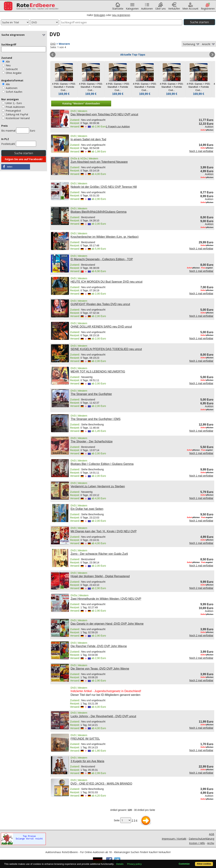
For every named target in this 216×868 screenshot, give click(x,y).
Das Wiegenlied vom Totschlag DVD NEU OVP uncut (104, 114)
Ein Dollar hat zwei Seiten (87, 509)
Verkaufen (174, 7)
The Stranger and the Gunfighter (91, 394)
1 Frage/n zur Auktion (118, 127)
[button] (16, 167)
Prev (53, 55)
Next (212, 55)
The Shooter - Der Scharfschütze (92, 441)
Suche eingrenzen (24, 35)
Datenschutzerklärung (201, 839)
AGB (212, 834)
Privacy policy (134, 864)
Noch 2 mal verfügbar (201, 588)
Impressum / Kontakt (174, 839)
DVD (53, 44)
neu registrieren (121, 15)
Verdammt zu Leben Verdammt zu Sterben (98, 486)
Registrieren (208, 7)
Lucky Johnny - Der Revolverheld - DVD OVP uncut (103, 716)
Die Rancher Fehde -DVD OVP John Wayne (99, 646)
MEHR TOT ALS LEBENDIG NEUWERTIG (98, 372)
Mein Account (190, 7)
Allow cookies (204, 864)
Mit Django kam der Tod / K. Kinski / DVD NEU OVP (104, 531)
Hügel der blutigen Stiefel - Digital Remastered (100, 576)
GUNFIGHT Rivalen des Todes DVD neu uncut (100, 304)
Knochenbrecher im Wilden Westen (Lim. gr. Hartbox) (105, 237)
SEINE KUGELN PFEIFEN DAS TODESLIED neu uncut (106, 349)
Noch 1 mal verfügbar (201, 151)
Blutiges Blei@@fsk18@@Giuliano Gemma (98, 212)
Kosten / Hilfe (197, 843)
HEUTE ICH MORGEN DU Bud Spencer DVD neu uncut (106, 282)
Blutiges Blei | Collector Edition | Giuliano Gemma (102, 464)
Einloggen (100, 15)
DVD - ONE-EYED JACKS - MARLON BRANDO (101, 784)
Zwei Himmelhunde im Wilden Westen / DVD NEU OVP (106, 599)
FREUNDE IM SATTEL (85, 739)
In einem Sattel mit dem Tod (88, 139)
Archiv (211, 843)
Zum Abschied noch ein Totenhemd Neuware (99, 162)
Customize (184, 864)
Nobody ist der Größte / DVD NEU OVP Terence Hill (104, 187)
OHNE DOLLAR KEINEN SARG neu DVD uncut (101, 327)
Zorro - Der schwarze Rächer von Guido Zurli (99, 554)
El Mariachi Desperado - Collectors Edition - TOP (102, 259)
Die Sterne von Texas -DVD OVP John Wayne (100, 669)
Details (120, 864)
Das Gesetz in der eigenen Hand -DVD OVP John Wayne (107, 624)
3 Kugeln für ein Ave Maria (87, 761)
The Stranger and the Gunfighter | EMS (96, 419)
